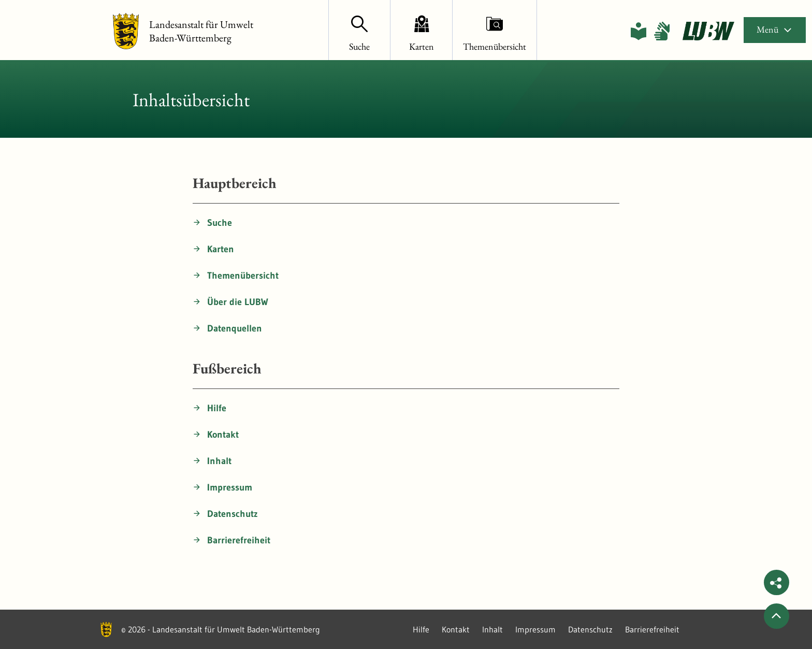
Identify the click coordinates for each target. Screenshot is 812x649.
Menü (775, 29)
